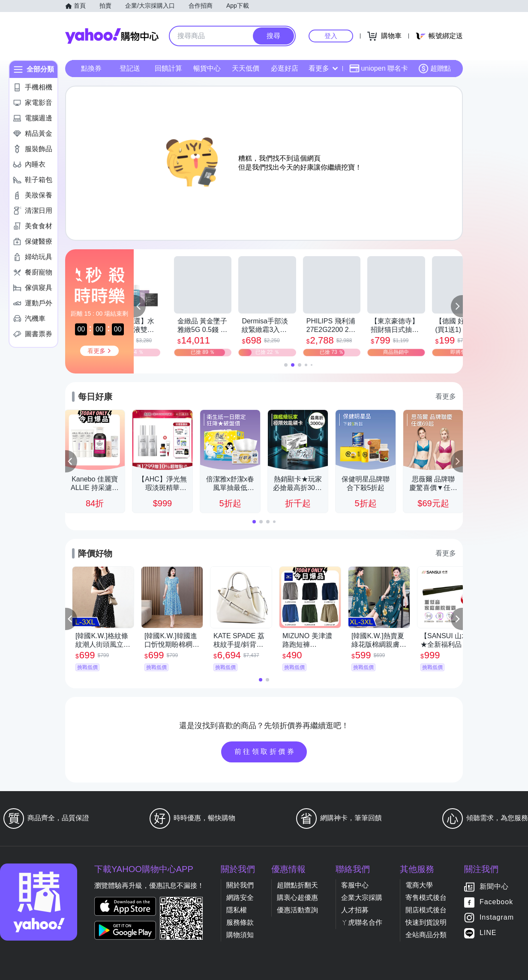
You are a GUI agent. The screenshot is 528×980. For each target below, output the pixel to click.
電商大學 (419, 885)
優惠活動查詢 (297, 910)
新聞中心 (494, 887)
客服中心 (355, 885)
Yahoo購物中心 (112, 36)
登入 (331, 36)
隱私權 (237, 910)
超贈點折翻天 (297, 885)
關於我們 (240, 885)
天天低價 (246, 68)
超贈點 (435, 69)
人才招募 (355, 910)
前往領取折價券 (265, 751)
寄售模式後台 (426, 898)
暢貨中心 (207, 68)
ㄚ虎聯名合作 (362, 922)
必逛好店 (285, 68)
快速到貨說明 (426, 922)
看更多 (323, 68)
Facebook (496, 902)
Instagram (497, 918)
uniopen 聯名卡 (379, 69)
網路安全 (240, 898)
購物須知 (240, 935)
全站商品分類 (426, 935)
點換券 (91, 68)
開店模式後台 (426, 910)
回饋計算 (168, 68)
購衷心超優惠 (297, 898)
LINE (488, 933)
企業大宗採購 (362, 898)
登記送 (130, 68)
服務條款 (240, 922)
